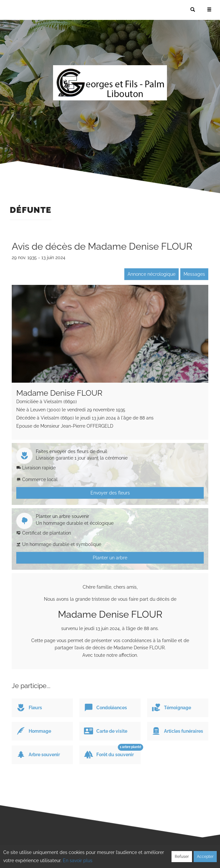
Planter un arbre (110, 558)
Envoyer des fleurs (110, 493)
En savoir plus (78, 861)
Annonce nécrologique (151, 274)
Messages (194, 274)
